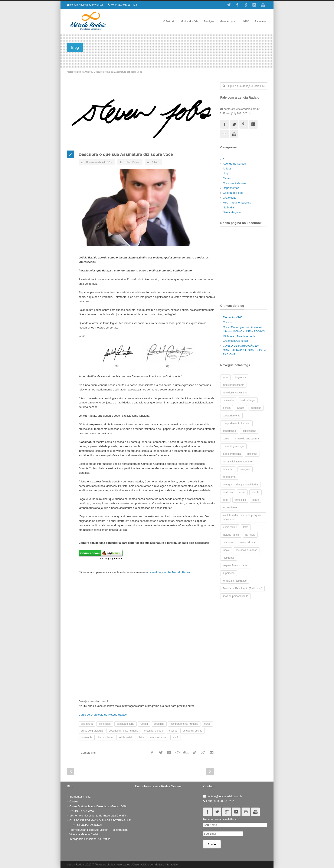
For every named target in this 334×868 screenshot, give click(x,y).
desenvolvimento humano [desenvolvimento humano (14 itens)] (237, 462)
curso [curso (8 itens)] (226, 439)
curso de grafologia (92, 731)
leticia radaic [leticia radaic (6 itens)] (230, 527)
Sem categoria (232, 212)
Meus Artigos (228, 21)
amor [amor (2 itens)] (225, 377)
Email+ (212, 753)
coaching (159, 724)
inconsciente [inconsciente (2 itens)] (230, 508)
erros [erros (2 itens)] (242, 492)
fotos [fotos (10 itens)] (225, 500)
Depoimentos (231, 188)
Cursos (227, 322)
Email (225, 134)
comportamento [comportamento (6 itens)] (231, 416)
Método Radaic (75, 72)
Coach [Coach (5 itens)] (241, 408)
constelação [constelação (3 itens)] (249, 431)
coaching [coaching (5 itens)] (256, 408)
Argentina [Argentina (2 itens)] (240, 377)
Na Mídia (228, 207)
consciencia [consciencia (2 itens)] (229, 431)
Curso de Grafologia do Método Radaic (103, 715)
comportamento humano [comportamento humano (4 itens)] (236, 423)
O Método (169, 21)
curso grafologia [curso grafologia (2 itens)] (232, 454)
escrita (173, 731)
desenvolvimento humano (123, 731)
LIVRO (245, 21)
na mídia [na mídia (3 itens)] (250, 535)
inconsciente (106, 737)
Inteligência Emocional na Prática (90, 839)
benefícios (105, 724)
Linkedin (254, 5)
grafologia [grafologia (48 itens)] (240, 500)
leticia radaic (126, 737)
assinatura (87, 724)
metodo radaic (158, 737)
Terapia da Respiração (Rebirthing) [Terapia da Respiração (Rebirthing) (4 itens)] (242, 588)
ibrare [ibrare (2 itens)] (256, 500)
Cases (227, 178)
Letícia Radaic (132, 162)
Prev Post (71, 771)
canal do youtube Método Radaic (170, 572)
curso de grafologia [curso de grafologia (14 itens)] (233, 446)
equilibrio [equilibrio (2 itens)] (228, 492)
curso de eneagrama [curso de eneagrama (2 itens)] (247, 439)
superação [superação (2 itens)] (229, 573)
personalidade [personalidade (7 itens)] (247, 542)
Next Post (210, 771)
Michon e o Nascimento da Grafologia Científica (99, 816)
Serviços (209, 21)
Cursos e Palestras (235, 183)
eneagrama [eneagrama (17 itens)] (229, 477)
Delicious (195, 753)
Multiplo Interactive (166, 864)
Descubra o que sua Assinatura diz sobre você (126, 154)
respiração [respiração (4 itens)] (229, 558)
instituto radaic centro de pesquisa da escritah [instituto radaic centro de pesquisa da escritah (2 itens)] (242, 517)
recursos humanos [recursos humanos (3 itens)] (247, 550)
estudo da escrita (192, 731)
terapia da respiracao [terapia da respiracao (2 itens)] (235, 581)
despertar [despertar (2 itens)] (228, 469)
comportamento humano (184, 724)
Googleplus (244, 124)
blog (225, 173)
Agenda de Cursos (234, 164)
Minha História (189, 21)
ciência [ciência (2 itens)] (227, 408)
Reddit (178, 753)
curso (207, 724)
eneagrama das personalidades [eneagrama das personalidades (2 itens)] (240, 485)
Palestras (260, 21)
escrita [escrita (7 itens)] (256, 492)
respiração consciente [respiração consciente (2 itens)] (235, 565)
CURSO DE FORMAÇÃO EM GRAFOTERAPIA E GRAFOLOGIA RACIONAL (244, 350)
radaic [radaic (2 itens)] (226, 550)
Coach (144, 724)
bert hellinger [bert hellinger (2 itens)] (248, 400)
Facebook (237, 5)
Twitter (229, 5)
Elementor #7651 (233, 317)
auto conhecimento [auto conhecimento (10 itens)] (233, 385)
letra (142, 737)
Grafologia (229, 198)
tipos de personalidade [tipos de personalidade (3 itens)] (235, 596)
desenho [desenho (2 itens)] (252, 454)
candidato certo (125, 724)
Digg (186, 753)
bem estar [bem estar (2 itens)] (228, 400)
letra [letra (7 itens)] (246, 527)
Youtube (263, 5)
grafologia (87, 737)
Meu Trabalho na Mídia (237, 203)
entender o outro (154, 731)
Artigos (88, 72)
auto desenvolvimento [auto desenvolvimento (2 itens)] (235, 393)
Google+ (246, 5)
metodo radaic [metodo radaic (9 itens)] (231, 535)
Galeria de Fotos (233, 193)
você (175, 737)
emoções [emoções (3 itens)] (245, 469)
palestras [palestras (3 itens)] (228, 542)
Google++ (203, 753)
